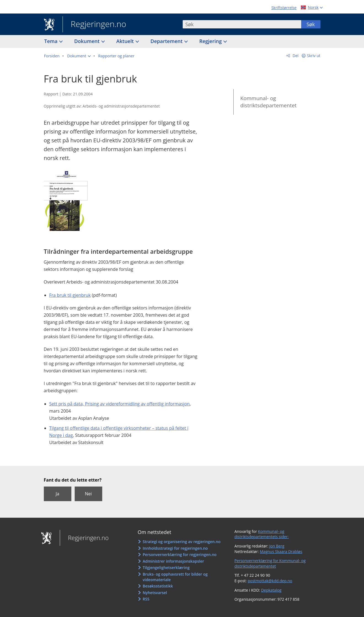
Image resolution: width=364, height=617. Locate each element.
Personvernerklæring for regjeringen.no (180, 555)
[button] (79, 56)
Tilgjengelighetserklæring (166, 567)
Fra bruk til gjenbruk (70, 295)
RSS (146, 599)
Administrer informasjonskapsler (173, 561)
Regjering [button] (211, 41)
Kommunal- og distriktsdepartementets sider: (262, 534)
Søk (311, 24)
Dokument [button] (87, 41)
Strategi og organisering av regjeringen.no (182, 542)
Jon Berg (277, 546)
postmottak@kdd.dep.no (270, 581)
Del (295, 56)
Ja (57, 494)
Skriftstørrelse (284, 8)
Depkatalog (271, 590)
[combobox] (242, 24)
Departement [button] (167, 41)
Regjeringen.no (95, 25)
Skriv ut (314, 56)
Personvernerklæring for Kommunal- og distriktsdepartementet (270, 563)
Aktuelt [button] (126, 41)
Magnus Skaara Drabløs (281, 551)
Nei (88, 494)
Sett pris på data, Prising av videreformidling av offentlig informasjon (120, 404)
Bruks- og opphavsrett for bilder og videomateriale (175, 577)
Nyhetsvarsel (155, 593)
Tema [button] (52, 41)
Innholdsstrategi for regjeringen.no (175, 548)
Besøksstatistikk (158, 586)
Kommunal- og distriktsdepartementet (268, 102)
